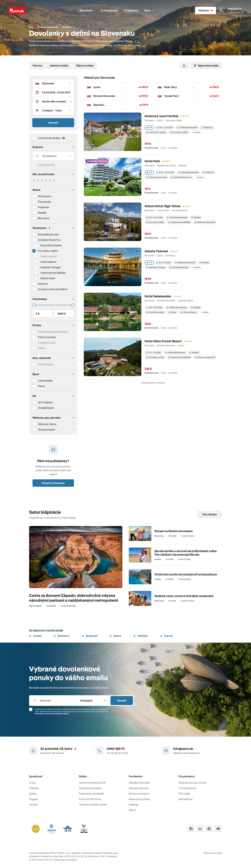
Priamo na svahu (47, 337)
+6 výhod (196, 132)
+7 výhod (205, 312)
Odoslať (122, 701)
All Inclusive (45, 196)
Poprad (166, 636)
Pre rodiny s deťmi (48, 251)
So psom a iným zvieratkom (53, 289)
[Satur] (17, 10)
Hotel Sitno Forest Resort (163, 341)
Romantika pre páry (48, 234)
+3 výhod (200, 177)
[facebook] (191, 829)
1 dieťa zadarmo (49, 256)
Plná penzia (44, 202)
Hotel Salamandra (158, 296)
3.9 (149, 263)
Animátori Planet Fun (181, 177)
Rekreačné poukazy (139, 799)
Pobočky (34, 788)
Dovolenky (87, 10)
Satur (149, 10)
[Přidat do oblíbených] (137, 117)
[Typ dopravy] (53, 156)
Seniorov (43, 284)
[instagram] (209, 829)
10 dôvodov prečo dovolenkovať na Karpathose (186, 574)
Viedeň (35, 636)
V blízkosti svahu (47, 343)
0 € (38, 314)
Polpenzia (43, 207)
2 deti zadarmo (48, 262)
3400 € (62, 314)
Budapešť (90, 636)
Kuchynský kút (46, 364)
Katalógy (134, 805)
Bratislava (62, 636)
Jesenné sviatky (59, 66)
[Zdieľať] (184, 66)
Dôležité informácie (139, 783)
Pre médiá (184, 794)
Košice (115, 636)
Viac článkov (210, 514)
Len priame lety (46, 165)
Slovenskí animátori (51, 245)
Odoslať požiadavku (53, 483)
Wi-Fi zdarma (45, 402)
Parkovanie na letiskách (92, 794)
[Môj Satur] (206, 10)
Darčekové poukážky (90, 788)
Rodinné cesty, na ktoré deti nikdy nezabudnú (184, 596)
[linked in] (200, 829)
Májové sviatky (85, 66)
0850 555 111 (116, 749)
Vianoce (37, 66)
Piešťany (141, 636)
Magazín (34, 799)
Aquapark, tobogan (156, 267)
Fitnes (41, 386)
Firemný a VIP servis (90, 799)
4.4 (149, 127)
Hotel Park (152, 161)
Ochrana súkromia (139, 788)
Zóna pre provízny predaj (192, 783)
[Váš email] (53, 701)
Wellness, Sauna (47, 424)
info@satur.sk (183, 749)
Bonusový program (139, 794)
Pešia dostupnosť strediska (53, 332)
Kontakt (33, 805)
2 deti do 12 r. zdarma (156, 132)
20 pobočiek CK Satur (58, 749)
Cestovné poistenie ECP (92, 783)
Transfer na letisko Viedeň (93, 805)
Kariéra (33, 794)
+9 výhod (196, 267)
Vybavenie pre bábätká (179, 222)
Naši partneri (186, 799)
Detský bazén (48, 278)
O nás (32, 783)
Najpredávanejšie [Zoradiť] (206, 66)
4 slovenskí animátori (157, 177)
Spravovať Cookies (213, 853)
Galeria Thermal (156, 251)
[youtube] (218, 829)
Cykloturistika (45, 381)
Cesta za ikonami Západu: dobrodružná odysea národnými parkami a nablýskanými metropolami (74, 598)
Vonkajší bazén (46, 408)
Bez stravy (44, 218)
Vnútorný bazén (47, 430)
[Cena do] (53, 305)
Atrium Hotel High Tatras (162, 206)
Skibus (42, 348)
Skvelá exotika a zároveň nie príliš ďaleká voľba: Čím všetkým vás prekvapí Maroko (186, 553)
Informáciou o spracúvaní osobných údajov (52, 714)
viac (138, 45)
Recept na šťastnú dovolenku (174, 531)
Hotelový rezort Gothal (162, 116)
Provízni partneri (187, 788)
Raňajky (42, 213)
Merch (132, 810)
